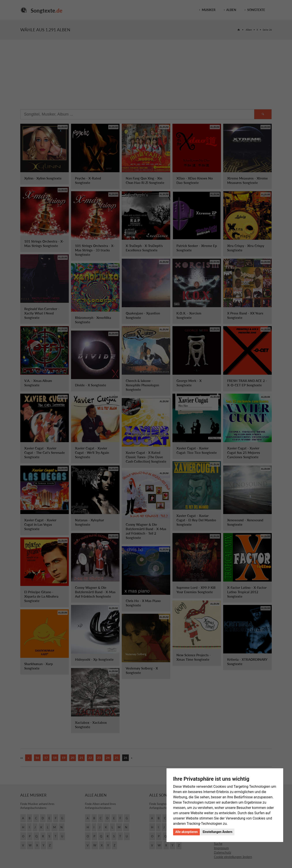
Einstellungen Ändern (217, 832)
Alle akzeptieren (187, 832)
